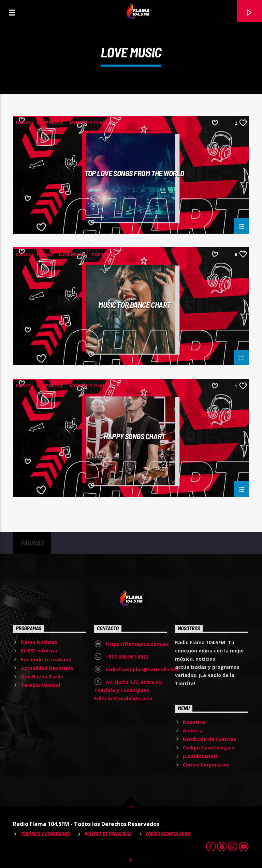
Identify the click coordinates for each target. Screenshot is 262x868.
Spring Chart (131, 123)
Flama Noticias (39, 642)
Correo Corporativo (206, 765)
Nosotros (194, 722)
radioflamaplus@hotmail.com (142, 669)
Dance (23, 123)
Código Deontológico (209, 748)
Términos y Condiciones (46, 834)
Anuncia (193, 731)
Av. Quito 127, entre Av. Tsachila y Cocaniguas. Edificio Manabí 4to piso (129, 690)
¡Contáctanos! (200, 756)
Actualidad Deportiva (47, 668)
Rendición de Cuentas (209, 739)
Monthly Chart (89, 123)
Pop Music (104, 254)
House (45, 254)
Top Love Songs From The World (134, 174)
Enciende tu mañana (46, 659)
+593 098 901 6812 (127, 657)
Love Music (50, 123)
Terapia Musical (40, 685)
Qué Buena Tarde (42, 677)
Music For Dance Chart (134, 305)
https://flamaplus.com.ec (137, 644)
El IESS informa (39, 651)
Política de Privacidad (108, 834)
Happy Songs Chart (134, 437)
